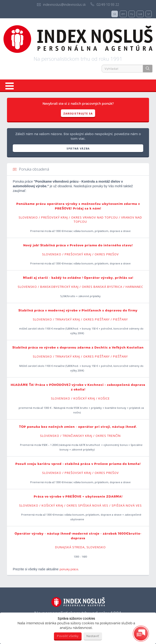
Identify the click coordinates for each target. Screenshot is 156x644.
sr (149, 14)
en (123, 14)
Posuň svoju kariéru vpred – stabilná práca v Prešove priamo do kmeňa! (78, 464)
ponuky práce (69, 569)
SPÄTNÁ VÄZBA (78, 148)
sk (115, 14)
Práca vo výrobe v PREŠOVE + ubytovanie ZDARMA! (78, 496)
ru (132, 14)
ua (140, 14)
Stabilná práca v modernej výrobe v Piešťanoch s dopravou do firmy (78, 310)
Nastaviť (93, 636)
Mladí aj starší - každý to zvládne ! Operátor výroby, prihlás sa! (78, 278)
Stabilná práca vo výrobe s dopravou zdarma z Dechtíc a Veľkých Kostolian (78, 347)
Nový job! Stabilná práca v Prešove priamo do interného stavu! (78, 245)
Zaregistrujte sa (78, 113)
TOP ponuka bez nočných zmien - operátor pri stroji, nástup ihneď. (78, 427)
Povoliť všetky (68, 636)
